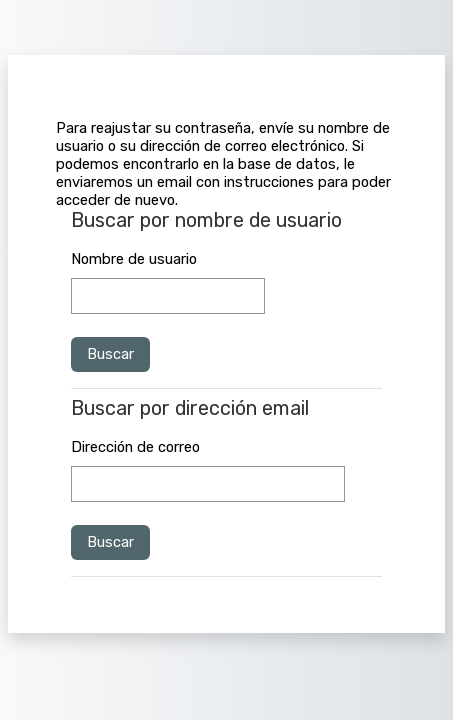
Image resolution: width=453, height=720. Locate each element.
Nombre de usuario (134, 259)
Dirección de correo (135, 447)
